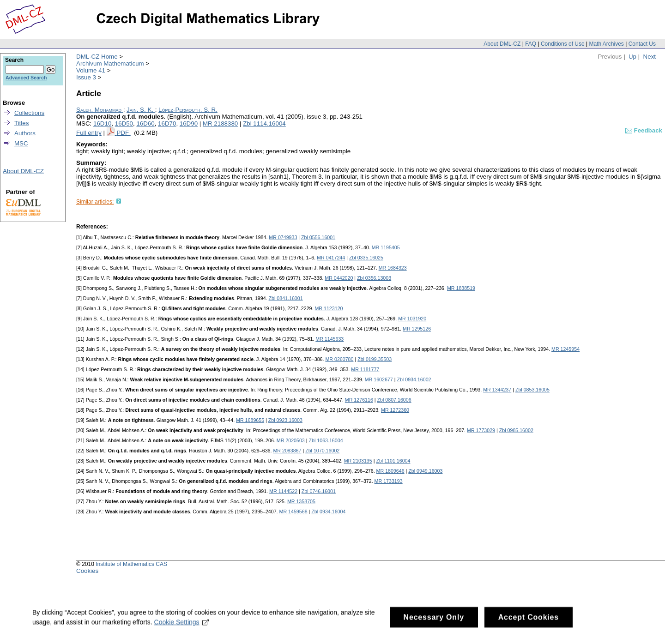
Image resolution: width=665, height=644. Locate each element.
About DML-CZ (502, 44)
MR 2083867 (287, 451)
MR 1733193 (389, 481)
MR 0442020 (339, 278)
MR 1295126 (417, 329)
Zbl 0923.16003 (285, 420)
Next (650, 57)
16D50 (124, 123)
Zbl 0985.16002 (516, 430)
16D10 (102, 123)
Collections (29, 113)
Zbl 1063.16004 (326, 440)
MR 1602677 (379, 379)
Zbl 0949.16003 (425, 471)
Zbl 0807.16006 (394, 400)
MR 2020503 (291, 440)
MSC (21, 143)
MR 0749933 (283, 237)
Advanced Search (26, 78)
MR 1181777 (365, 369)
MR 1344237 (497, 390)
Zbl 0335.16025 (366, 258)
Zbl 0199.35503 (375, 359)
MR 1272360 (395, 410)
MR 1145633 (329, 339)
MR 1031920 (412, 319)
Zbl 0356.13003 (374, 278)
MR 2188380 (220, 123)
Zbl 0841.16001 (286, 298)
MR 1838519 (461, 288)
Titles (21, 123)
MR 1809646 (390, 471)
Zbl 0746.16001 (319, 491)
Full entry (89, 133)
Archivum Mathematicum (110, 63)
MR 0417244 (331, 258)
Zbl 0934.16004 (328, 512)
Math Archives (606, 44)
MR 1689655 (250, 420)
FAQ (531, 44)
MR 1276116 (359, 400)
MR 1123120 (329, 308)
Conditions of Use (563, 44)
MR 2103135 (358, 461)
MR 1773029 (481, 430)
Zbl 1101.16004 (393, 461)
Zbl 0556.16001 (318, 237)
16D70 (167, 123)
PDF (123, 133)
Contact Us (642, 44)
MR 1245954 (565, 349)
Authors (25, 133)
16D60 (145, 123)
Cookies (87, 571)
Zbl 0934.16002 (414, 379)
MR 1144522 (283, 491)
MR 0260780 (339, 359)
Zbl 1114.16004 (264, 123)
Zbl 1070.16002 (322, 451)
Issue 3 (86, 77)
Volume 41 (91, 70)
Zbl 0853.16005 (532, 390)
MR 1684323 (393, 268)
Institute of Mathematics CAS (131, 564)
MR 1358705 (301, 501)
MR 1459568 (293, 512)
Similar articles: (95, 202)
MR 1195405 (386, 247)
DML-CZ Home (97, 57)
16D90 (189, 123)
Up (632, 57)
